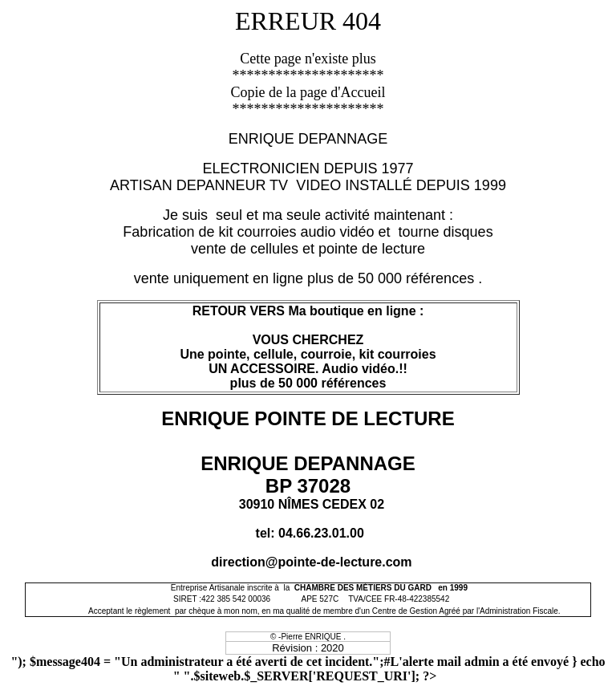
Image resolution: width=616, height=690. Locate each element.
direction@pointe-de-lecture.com (311, 562)
